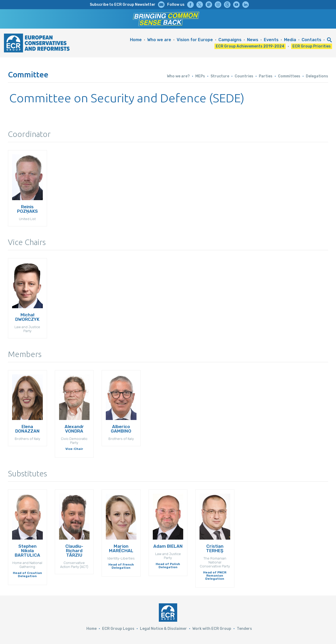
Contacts (311, 40)
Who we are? (178, 76)
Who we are (159, 40)
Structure (220, 76)
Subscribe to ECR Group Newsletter (123, 5)
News (253, 40)
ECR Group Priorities (312, 46)
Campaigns (230, 40)
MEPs (200, 76)
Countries (244, 76)
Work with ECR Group (212, 629)
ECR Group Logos (118, 629)
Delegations (317, 76)
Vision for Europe (195, 40)
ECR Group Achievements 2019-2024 (250, 46)
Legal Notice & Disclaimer (163, 629)
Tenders (244, 629)
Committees (289, 76)
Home (136, 40)
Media (290, 40)
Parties (266, 76)
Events (271, 40)
